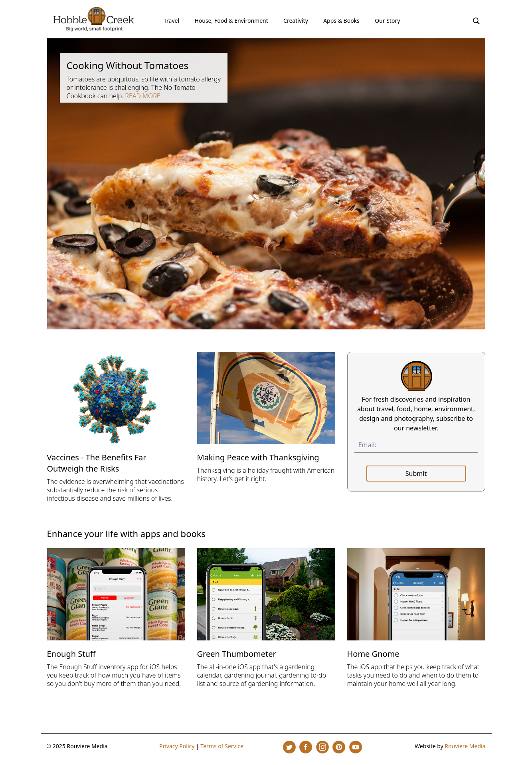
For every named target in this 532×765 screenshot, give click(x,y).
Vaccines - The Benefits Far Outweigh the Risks (97, 463)
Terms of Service (222, 746)
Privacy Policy (177, 746)
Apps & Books (341, 21)
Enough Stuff (71, 654)
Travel (171, 21)
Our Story (387, 21)
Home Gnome (373, 654)
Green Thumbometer (237, 654)
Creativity (296, 21)
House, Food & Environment (231, 21)
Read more (142, 96)
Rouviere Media (465, 746)
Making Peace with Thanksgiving (258, 457)
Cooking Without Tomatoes (127, 65)
